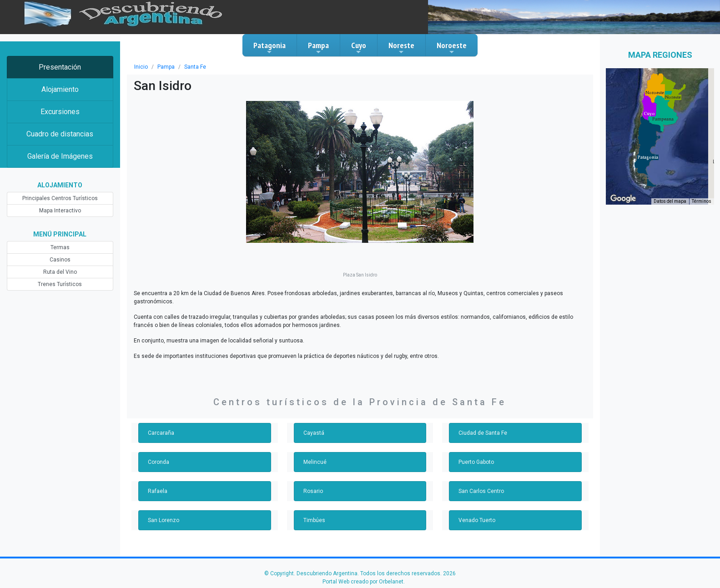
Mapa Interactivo (60, 211)
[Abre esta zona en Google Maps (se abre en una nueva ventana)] (623, 199)
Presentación (60, 67)
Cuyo (359, 48)
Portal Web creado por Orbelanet (363, 582)
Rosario (313, 491)
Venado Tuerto (477, 520)
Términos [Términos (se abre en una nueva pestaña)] (702, 201)
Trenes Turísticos (60, 284)
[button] (648, 157)
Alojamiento (60, 89)
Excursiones (60, 112)
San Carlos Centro (481, 491)
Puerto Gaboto (476, 462)
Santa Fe (195, 67)
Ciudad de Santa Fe (483, 433)
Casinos (60, 260)
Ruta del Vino (60, 272)
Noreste (401, 48)
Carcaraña (161, 433)
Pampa (318, 48)
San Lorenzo (164, 520)
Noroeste (452, 48)
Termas (60, 247)
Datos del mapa (670, 201)
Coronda (159, 462)
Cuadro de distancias (60, 134)
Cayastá (314, 433)
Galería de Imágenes (60, 156)
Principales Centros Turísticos (60, 198)
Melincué (315, 462)
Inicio (141, 67)
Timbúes (314, 520)
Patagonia (269, 48)
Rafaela (158, 491)
